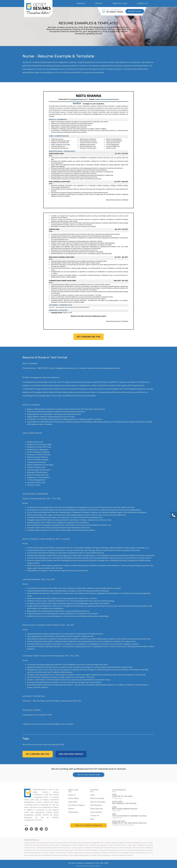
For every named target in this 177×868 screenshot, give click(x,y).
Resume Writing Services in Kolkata (62, 853)
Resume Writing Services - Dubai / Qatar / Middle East (128, 845)
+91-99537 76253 (114, 12)
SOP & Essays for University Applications (60, 850)
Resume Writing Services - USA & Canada (68, 848)
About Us (72, 795)
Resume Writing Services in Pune (141, 853)
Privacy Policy (90, 866)
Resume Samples (97, 798)
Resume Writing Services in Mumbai (140, 850)
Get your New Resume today (89, 775)
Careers (71, 809)
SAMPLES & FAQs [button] (120, 4)
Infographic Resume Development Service (132, 843)
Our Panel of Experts (76, 805)
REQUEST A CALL (135, 11)
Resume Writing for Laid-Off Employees (118, 848)
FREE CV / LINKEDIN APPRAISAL (88, 825)
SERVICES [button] (81, 4)
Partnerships (73, 812)
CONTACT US (142, 4)
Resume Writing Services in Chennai (36, 853)
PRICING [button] (99, 4)
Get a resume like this (88, 337)
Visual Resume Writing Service (93, 848)
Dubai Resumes (97, 809)
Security (98, 866)
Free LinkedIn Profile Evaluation (79, 855)
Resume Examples (98, 802)
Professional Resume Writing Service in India (39, 843)
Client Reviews (96, 812)
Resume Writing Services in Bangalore (88, 853)
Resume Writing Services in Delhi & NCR (113, 850)
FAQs (92, 795)
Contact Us (95, 816)
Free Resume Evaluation (60, 855)
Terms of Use (80, 866)
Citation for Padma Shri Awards (35, 850)
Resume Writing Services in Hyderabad (115, 853)
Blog (92, 819)
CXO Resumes (96, 805)
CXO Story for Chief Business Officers (87, 850)
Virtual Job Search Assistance (142, 848)
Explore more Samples (71, 754)
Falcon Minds (73, 798)
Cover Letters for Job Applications (96, 845)
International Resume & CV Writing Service (68, 843)
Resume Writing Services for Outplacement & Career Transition (62, 845)
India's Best (73, 802)
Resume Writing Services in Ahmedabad (37, 855)
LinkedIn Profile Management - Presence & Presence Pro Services (112, 855)
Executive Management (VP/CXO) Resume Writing (100, 843)
